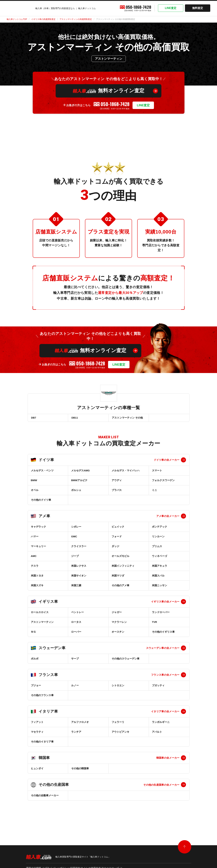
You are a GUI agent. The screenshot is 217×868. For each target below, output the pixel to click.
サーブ (75, 661)
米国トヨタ (37, 578)
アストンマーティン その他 (127, 419)
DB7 (33, 419)
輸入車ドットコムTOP (17, 19)
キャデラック (38, 529)
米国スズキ (37, 587)
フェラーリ (118, 724)
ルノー (75, 687)
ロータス (76, 624)
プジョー (36, 687)
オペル (35, 492)
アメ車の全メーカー (168, 518)
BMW (34, 482)
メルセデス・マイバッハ (126, 472)
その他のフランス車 (42, 697)
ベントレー (77, 614)
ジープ (75, 558)
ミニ (154, 492)
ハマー (35, 538)
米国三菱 (76, 587)
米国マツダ (118, 578)
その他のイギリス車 (163, 634)
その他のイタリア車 (42, 744)
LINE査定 (171, 8)
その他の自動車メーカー (45, 797)
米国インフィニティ (123, 568)
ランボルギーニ (161, 724)
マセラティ (37, 734)
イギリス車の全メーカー (165, 604)
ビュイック (118, 529)
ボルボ (35, 661)
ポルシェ (76, 492)
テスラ (35, 568)
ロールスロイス (40, 614)
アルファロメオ (80, 724)
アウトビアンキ (120, 734)
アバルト (157, 734)
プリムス (157, 548)
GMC (74, 538)
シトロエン (118, 687)
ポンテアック (160, 529)
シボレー (76, 529)
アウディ (117, 482)
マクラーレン (119, 624)
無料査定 (198, 8)
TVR (154, 624)
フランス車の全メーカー (165, 677)
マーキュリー (38, 548)
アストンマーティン (42, 624)
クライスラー (79, 548)
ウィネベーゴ (160, 558)
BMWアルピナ (79, 482)
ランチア (76, 734)
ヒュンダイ (37, 770)
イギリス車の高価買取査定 (43, 19)
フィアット (37, 724)
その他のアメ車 (120, 587)
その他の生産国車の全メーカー (161, 787)
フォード (117, 538)
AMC (34, 558)
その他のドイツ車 (41, 502)
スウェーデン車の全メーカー (163, 650)
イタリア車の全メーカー (165, 713)
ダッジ (115, 548)
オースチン (118, 634)
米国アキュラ (160, 568)
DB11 (74, 419)
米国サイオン (79, 578)
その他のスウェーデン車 (126, 661)
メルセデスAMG (80, 472)
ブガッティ (158, 687)
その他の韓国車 (80, 770)
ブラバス (117, 492)
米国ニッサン (160, 587)
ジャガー (117, 614)
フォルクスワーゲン (163, 482)
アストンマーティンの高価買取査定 (76, 19)
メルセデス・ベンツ (42, 472)
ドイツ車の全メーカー (167, 462)
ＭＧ (33, 634)
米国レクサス (79, 568)
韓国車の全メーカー (168, 760)
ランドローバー (161, 614)
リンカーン (158, 538)
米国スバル (158, 578)
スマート (157, 472)
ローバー (76, 634)
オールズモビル (120, 558)
